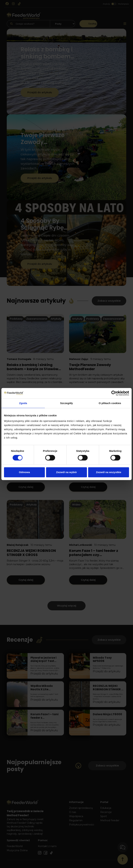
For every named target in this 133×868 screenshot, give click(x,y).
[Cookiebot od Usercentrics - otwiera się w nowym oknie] (114, 393)
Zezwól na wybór (66, 472)
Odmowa (24, 472)
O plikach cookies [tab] (110, 403)
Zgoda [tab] (23, 403)
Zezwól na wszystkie (109, 472)
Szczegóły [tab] (66, 403)
